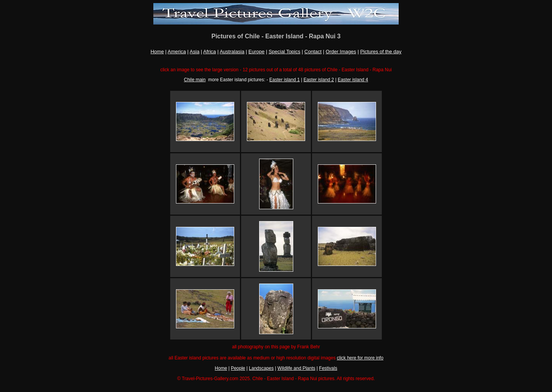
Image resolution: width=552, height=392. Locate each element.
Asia (195, 52)
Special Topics (285, 52)
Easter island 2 (319, 80)
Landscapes (261, 368)
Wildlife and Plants (297, 368)
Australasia (232, 52)
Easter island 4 (353, 80)
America (177, 52)
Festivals (328, 368)
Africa (209, 52)
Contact (313, 52)
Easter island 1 (285, 80)
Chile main (195, 80)
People (238, 368)
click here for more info (360, 358)
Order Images (341, 52)
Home (157, 52)
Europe (256, 52)
